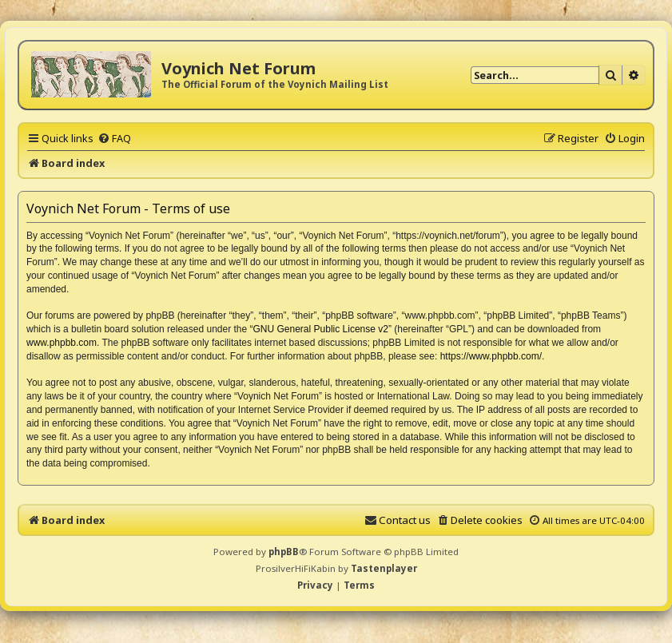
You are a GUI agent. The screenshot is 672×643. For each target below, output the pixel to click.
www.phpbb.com (62, 343)
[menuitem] (114, 138)
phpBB (284, 552)
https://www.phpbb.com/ (491, 356)
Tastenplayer (384, 568)
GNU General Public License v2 (321, 329)
